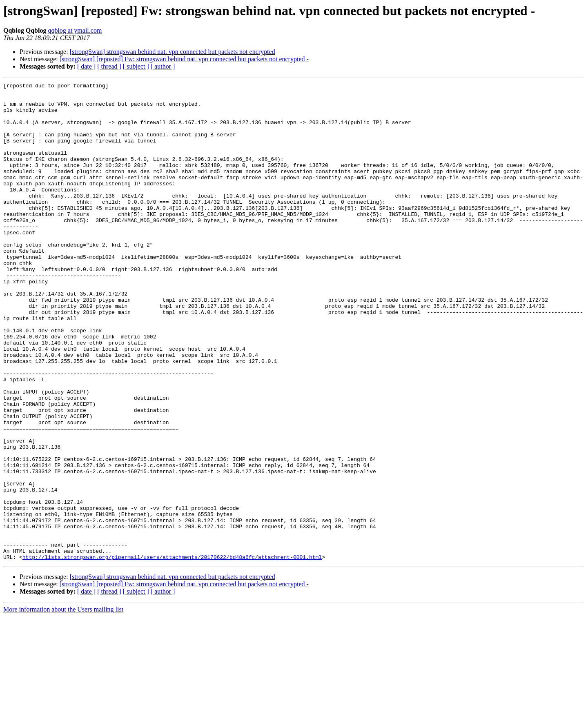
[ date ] (86, 66)
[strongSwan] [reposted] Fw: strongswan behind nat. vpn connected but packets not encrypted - (184, 59)
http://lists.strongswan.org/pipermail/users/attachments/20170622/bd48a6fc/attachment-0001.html (172, 652)
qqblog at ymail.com (75, 30)
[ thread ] (109, 66)
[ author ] (163, 66)
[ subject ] (136, 66)
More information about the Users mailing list (63, 705)
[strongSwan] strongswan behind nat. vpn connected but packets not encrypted (173, 52)
